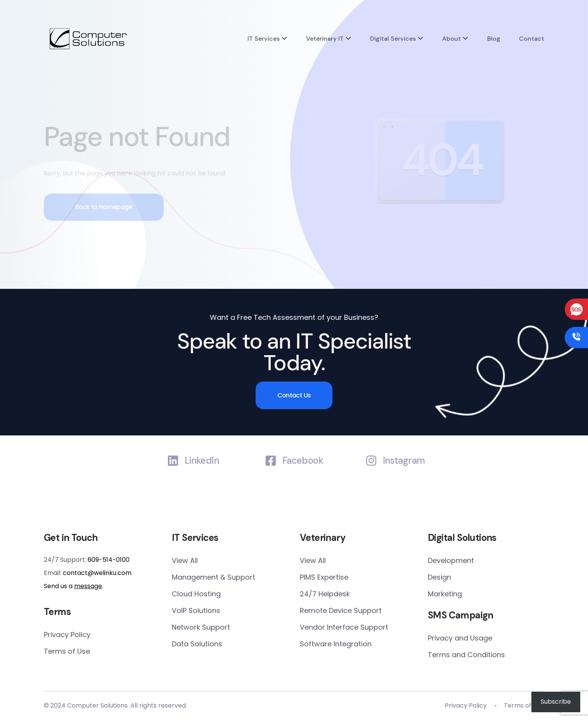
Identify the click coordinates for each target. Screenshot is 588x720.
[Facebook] (271, 461)
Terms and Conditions (466, 655)
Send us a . (73, 586)
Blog (494, 39)
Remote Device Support (341, 610)
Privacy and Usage (460, 638)
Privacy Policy (67, 635)
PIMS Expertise (324, 577)
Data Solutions (197, 644)
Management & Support (214, 577)
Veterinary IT (325, 39)
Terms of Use (67, 651)
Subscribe (556, 702)
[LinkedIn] (173, 461)
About (451, 39)
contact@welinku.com (97, 573)
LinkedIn (202, 461)
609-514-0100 (109, 560)
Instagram (404, 461)
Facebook (303, 461)
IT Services (264, 39)
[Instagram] (371, 461)
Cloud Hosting (196, 594)
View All (185, 560)
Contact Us (294, 395)
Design (439, 577)
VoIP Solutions (196, 610)
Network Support (201, 627)
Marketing (445, 594)
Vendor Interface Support (344, 627)
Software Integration (336, 644)
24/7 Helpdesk (325, 594)
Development (451, 560)
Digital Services (393, 39)
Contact (532, 39)
